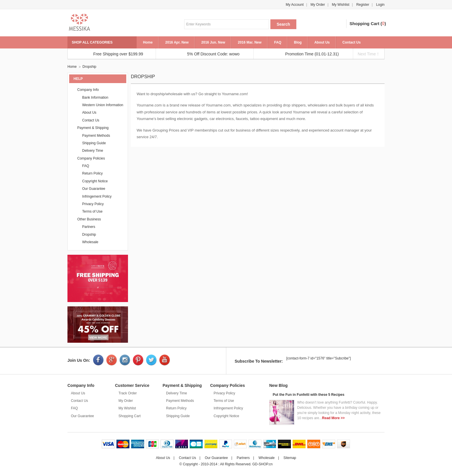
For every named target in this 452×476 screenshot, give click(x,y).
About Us (322, 42)
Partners (89, 227)
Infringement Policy (97, 196)
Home (148, 42)
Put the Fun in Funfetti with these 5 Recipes (309, 395)
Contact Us (352, 42)
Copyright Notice (95, 181)
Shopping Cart (365, 24)
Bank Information (95, 98)
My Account (295, 5)
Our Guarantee (94, 189)
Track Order (128, 393)
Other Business (89, 219)
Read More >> (333, 418)
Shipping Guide (94, 143)
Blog (298, 42)
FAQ (278, 42)
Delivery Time (93, 151)
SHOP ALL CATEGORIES (92, 42)
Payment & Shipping (93, 128)
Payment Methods (96, 136)
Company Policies (91, 158)
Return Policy (92, 173)
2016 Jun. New (213, 42)
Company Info (88, 90)
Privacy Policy (93, 204)
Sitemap (290, 458)
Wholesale (90, 242)
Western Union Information (103, 105)
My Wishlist (341, 5)
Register (363, 5)
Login (380, 5)
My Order (318, 5)
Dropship (89, 67)
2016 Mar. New (250, 42)
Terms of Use (92, 211)
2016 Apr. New (177, 42)
